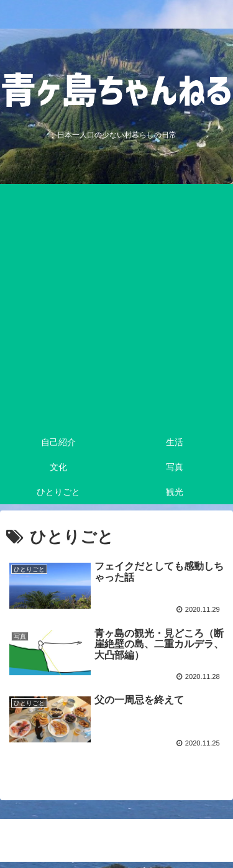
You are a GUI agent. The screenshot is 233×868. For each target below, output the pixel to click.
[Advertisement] (116, 307)
